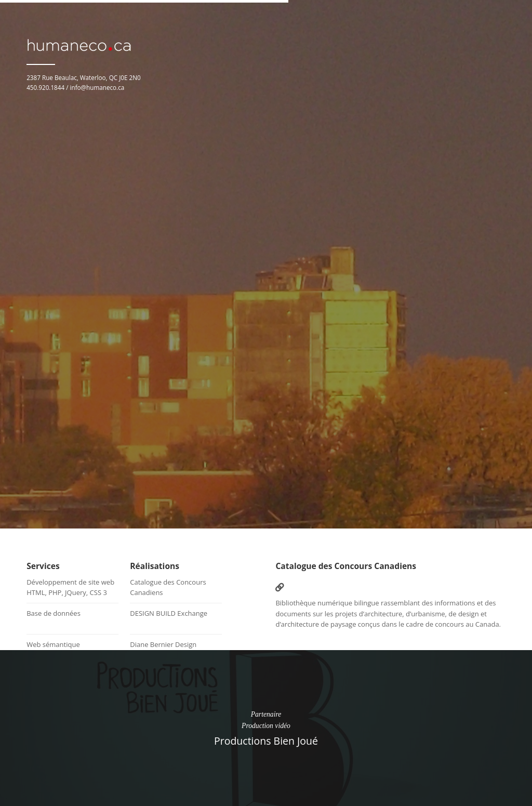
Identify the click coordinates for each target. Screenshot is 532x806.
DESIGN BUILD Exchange (169, 613)
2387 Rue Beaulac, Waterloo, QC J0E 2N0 (84, 77)
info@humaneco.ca (97, 87)
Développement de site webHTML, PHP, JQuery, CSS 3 (70, 587)
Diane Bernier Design (163, 644)
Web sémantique (53, 644)
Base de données (54, 613)
